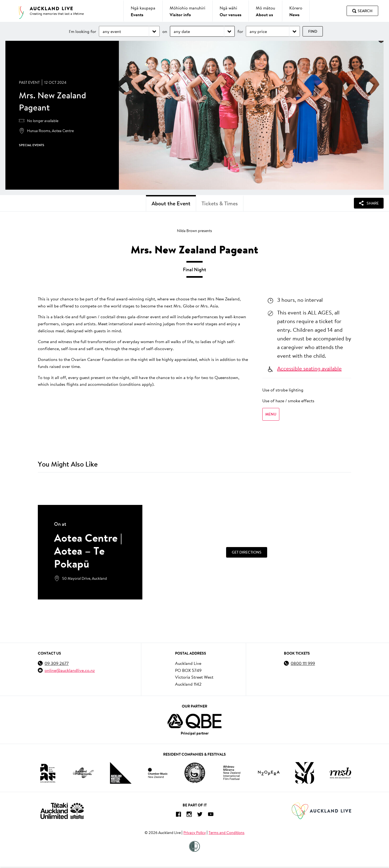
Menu (271, 414)
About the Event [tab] (171, 203)
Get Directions (247, 552)
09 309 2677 (57, 663)
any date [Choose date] (182, 31)
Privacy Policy (195, 833)
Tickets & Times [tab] (220, 203)
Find (313, 31)
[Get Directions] (247, 552)
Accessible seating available (309, 368)
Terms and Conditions (227, 833)
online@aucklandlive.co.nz (70, 670)
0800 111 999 (303, 663)
